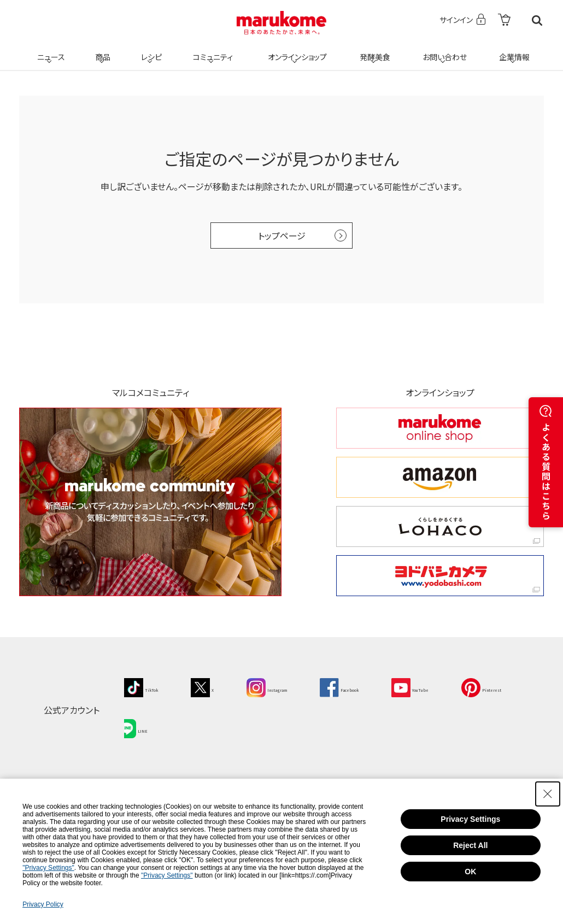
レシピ (150, 50)
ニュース (49, 50)
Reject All (470, 845)
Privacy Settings (470, 819)
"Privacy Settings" (48, 868)
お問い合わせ (442, 50)
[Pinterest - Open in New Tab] (150, 722)
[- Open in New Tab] (504, 20)
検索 (537, 20)
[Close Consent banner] (548, 794)
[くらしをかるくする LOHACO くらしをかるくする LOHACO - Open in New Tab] (440, 526)
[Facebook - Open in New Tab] (383, 686)
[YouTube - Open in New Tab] (470, 686)
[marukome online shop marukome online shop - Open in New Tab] (440, 428)
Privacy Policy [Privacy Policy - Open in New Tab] (43, 904)
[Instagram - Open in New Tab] (294, 686)
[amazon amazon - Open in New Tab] (440, 477)
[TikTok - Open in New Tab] (147, 686)
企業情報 (513, 50)
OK (470, 872)
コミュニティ (211, 50)
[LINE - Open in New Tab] (221, 722)
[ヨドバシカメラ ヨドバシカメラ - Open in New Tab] (440, 576)
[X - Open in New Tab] (218, 686)
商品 (102, 50)
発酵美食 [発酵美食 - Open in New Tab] (373, 50)
